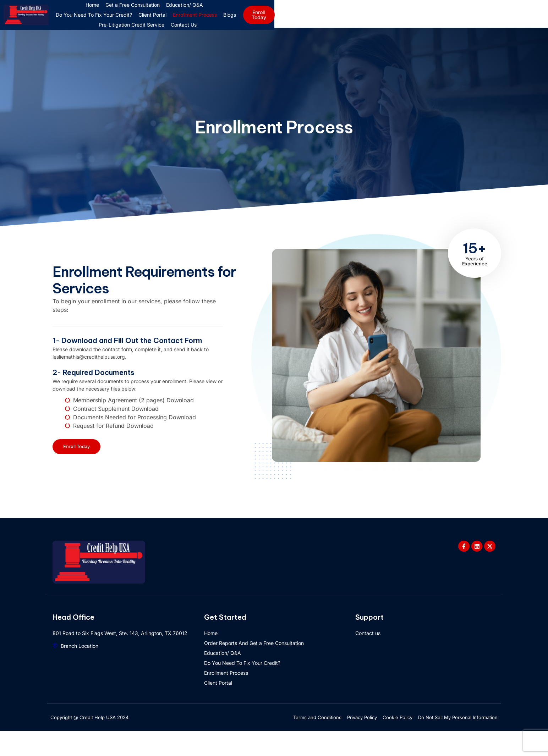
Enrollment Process (399, 20)
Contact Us (327, 30)
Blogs (433, 20)
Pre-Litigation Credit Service (275, 30)
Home (142, 20)
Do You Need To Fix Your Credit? (298, 20)
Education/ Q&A (235, 20)
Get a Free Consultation (183, 20)
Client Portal (356, 20)
